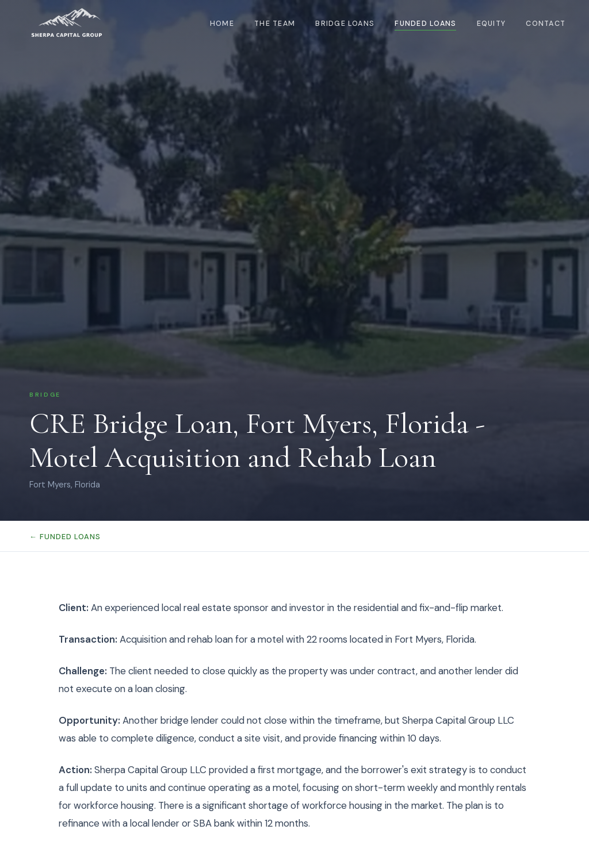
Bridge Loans (345, 24)
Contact (546, 24)
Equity (492, 24)
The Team (275, 24)
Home (222, 24)
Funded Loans (425, 24)
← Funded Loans (65, 537)
